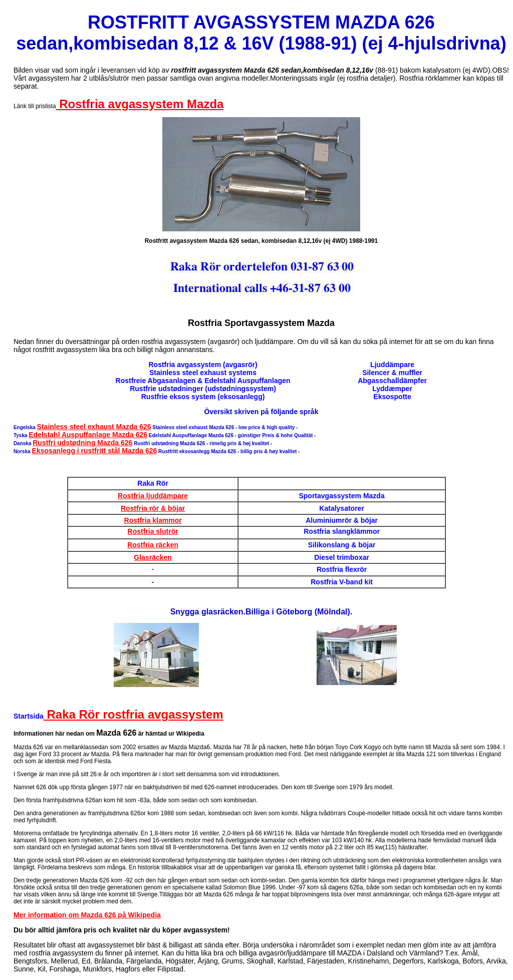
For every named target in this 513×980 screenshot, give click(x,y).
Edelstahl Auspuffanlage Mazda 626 (88, 435)
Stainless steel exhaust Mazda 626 (94, 427)
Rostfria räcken (153, 545)
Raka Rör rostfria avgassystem (134, 714)
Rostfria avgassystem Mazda (140, 104)
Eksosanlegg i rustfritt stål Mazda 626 (95, 451)
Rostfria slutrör (153, 531)
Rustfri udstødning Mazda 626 (82, 443)
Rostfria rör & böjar (153, 508)
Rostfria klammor (153, 520)
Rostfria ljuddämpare (153, 496)
